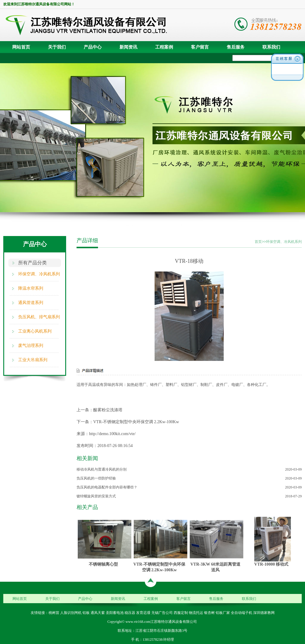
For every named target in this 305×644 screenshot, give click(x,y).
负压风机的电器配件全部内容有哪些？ (107, 487)
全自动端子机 (242, 613)
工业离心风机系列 (35, 331)
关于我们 (57, 47)
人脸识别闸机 (71, 613)
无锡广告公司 (162, 613)
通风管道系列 (31, 303)
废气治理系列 (31, 346)
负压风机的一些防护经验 (96, 478)
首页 (258, 242)
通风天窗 (98, 613)
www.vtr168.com (138, 622)
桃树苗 (54, 613)
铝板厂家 (223, 613)
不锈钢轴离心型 (103, 564)
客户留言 (200, 47)
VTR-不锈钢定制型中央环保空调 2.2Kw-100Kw (136, 422)
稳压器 (130, 613)
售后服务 (236, 47)
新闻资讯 (128, 47)
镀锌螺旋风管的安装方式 (96, 496)
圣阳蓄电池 (115, 613)
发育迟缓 (143, 613)
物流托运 (196, 613)
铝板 (86, 613)
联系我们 (271, 47)
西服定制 (181, 613)
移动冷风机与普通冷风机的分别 (102, 469)
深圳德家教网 (264, 613)
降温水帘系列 (31, 288)
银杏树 (209, 613)
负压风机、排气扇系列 (39, 317)
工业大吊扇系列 (33, 360)
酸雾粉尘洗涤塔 (108, 410)
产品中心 (93, 47)
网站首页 (21, 47)
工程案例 (164, 47)
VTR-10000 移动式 (271, 564)
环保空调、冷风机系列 (39, 274)
